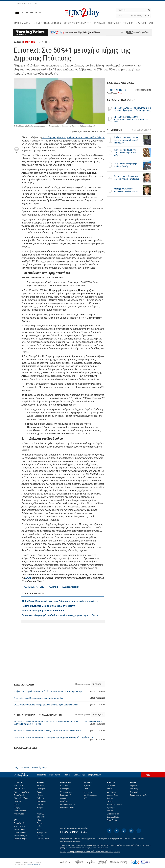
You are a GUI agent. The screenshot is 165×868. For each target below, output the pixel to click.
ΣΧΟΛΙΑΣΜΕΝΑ (141, 130)
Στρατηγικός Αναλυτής (139, 795)
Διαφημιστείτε (94, 775)
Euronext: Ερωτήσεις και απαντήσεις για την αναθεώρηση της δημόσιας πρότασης (129, 109)
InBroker (78, 841)
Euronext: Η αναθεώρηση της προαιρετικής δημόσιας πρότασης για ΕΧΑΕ (128, 119)
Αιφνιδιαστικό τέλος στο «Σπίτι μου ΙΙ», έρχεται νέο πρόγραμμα (125, 153)
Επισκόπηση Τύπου (114, 805)
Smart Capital (112, 820)
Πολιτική (40, 805)
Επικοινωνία (55, 775)
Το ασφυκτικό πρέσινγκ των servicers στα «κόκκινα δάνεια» (127, 178)
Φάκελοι (110, 798)
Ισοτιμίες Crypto (43, 839)
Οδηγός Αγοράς (66, 792)
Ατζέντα (110, 811)
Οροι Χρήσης (79, 775)
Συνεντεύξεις (112, 792)
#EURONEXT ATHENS (34, 587)
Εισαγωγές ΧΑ (66, 795)
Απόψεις (110, 789)
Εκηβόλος (134, 789)
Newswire (41, 786)
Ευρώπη (40, 823)
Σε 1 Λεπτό (41, 817)
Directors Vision (113, 814)
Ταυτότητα (42, 775)
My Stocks (88, 786)
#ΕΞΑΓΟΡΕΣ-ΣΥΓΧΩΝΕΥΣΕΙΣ (77, 23)
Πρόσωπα (64, 786)
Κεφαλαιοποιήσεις (21, 811)
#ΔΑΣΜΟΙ (141, 23)
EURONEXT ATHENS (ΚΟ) (117, 90)
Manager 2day (112, 795)
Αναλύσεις (64, 801)
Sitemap (67, 775)
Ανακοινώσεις (19, 814)
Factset (83, 832)
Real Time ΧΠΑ (20, 789)
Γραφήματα (88, 792)
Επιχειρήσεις (42, 801)
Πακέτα (16, 805)
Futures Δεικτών (20, 829)
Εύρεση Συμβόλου (21, 798)
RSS (85, 798)
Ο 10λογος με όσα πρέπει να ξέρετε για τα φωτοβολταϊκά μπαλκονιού (126, 140)
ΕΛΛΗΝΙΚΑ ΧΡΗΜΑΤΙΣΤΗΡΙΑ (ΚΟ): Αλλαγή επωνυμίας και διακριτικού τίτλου (59, 731)
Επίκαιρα (40, 798)
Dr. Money (111, 786)
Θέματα (110, 801)
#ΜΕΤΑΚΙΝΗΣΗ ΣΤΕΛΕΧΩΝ (121, 23)
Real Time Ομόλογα (21, 792)
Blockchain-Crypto (67, 808)
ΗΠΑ (39, 820)
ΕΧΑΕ (29, 578)
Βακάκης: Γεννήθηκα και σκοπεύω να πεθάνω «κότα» (126, 190)
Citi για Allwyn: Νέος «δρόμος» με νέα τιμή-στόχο (126, 165)
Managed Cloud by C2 (34, 864)
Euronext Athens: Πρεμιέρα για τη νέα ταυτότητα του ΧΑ (59, 698)
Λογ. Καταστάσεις (90, 795)
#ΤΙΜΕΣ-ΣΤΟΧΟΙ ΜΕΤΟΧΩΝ (48, 23)
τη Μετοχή (98, 684)
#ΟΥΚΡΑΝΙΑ (99, 23)
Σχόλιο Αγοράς (19, 795)
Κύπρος (40, 808)
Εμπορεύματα (42, 833)
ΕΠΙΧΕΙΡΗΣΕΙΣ (29, 42)
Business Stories (113, 817)
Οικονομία (41, 789)
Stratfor (74, 832)
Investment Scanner (68, 805)
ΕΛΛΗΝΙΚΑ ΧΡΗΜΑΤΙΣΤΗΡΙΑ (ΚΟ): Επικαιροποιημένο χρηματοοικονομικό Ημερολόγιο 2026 (59, 738)
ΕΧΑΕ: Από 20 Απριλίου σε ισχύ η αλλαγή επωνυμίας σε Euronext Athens (59, 705)
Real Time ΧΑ (19, 786)
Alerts (120, 93)
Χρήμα (40, 829)
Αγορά (39, 792)
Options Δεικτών (20, 833)
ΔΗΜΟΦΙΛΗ (114, 130)
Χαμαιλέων (134, 786)
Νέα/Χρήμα (65, 789)
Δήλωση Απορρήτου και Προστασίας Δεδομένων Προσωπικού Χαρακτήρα (90, 851)
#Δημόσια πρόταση (71, 587)
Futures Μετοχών (20, 836)
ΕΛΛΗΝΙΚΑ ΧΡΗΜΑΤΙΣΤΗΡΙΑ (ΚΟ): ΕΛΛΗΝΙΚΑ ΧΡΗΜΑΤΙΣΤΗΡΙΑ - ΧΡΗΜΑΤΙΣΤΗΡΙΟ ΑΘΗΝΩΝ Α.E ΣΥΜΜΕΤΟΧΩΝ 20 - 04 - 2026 (59, 723)
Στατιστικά (18, 801)
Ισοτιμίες (40, 836)
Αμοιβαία (64, 798)
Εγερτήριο (111, 808)
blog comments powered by (31, 767)
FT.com (64, 832)
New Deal (134, 792)
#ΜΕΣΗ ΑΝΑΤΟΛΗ (23, 23)
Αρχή (147, 775)
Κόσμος (40, 795)
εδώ (130, 32)
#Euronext (53, 587)
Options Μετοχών (20, 839)
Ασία (39, 826)
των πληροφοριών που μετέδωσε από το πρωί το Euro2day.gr (73, 137)
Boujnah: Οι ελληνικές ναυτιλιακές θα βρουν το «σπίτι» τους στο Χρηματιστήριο (59, 691)
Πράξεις (17, 808)
